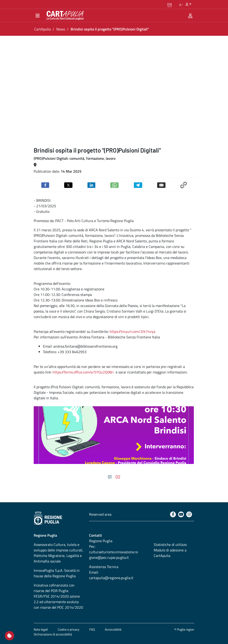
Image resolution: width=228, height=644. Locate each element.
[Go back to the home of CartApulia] (64, 15)
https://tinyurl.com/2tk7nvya (132, 331)
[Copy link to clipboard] (184, 184)
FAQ (92, 629)
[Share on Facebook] (45, 185)
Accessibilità (113, 629)
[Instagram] (189, 514)
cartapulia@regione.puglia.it (111, 578)
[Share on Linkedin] (91, 185)
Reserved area (100, 514)
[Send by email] (161, 185)
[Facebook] (173, 514)
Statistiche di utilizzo (170, 545)
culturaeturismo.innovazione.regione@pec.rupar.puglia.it (114, 555)
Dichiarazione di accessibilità (53, 634)
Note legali (41, 629)
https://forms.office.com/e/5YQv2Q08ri (83, 372)
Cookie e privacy (69, 629)
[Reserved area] (190, 15)
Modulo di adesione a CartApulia (170, 553)
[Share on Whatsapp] (114, 185)
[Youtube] (181, 514)
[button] (170, 4)
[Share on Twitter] (68, 185)
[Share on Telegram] (138, 185)
